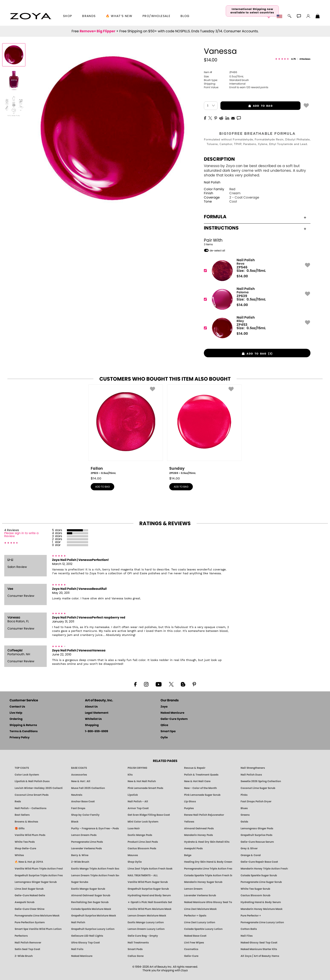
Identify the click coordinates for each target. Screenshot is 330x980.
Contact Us (17, 707)
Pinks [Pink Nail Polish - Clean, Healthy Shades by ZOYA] (244, 795)
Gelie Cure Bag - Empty (143, 936)
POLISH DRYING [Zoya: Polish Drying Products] (137, 768)
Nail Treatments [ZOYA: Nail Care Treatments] (138, 943)
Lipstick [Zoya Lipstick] (133, 795)
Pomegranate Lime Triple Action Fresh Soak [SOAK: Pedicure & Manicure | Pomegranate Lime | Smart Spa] (208, 869)
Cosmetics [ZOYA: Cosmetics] (191, 949)
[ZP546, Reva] (256, 271)
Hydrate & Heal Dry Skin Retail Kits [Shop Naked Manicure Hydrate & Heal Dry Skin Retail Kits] (207, 842)
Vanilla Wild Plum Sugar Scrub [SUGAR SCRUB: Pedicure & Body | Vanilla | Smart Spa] (148, 882)
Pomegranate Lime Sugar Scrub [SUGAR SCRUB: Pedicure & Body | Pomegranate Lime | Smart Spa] (261, 882)
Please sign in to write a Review (21, 535)
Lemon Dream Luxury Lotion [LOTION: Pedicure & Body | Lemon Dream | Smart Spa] (146, 929)
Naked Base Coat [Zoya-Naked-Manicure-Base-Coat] (195, 936)
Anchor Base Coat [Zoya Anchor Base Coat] (83, 801)
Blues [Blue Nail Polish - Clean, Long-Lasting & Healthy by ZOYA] (244, 808)
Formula (255, 217)
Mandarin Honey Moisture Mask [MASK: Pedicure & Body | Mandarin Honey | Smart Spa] (262, 909)
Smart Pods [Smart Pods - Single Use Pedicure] (135, 949)
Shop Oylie (135, 862)
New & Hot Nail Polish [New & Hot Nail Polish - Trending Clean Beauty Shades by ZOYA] (142, 781)
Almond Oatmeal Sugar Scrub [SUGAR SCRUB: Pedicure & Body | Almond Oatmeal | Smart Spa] (91, 895)
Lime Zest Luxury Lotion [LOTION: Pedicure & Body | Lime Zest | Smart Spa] (200, 922)
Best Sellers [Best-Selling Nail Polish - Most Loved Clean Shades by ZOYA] (22, 815)
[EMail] (233, 118)
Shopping (92, 725)
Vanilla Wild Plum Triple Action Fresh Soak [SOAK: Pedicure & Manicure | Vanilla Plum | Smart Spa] (39, 869)
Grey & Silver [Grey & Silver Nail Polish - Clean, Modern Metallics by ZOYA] (249, 848)
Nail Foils (77, 949)
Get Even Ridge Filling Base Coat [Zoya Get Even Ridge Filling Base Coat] (149, 815)
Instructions (255, 228)
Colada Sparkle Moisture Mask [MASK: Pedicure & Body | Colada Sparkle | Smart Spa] (91, 909)
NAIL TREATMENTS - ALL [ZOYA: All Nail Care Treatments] (143, 875)
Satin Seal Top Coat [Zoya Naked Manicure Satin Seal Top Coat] (27, 949)
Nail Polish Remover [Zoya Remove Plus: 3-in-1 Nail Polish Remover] (28, 943)
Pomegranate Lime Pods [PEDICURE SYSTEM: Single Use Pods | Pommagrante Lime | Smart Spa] (87, 842)
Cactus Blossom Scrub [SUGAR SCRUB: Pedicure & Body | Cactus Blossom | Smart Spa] (255, 895)
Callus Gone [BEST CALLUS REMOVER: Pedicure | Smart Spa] (136, 956)
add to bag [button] (246, 106)
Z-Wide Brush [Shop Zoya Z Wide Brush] (80, 862)
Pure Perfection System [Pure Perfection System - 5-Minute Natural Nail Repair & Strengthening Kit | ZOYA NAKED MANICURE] (30, 922)
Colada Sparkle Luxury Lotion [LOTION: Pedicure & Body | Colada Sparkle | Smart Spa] (203, 929)
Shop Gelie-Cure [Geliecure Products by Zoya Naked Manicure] (25, 848)
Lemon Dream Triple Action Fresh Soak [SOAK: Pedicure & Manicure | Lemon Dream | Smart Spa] (95, 875)
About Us (91, 707)
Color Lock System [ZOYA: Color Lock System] (27, 775)
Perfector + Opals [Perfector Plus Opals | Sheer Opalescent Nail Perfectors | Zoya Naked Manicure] (195, 916)
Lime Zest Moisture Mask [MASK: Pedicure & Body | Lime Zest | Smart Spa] (200, 909)
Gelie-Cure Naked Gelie (30, 895)
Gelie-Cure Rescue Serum (257, 842)
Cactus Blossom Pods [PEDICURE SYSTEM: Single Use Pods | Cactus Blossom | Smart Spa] (142, 848)
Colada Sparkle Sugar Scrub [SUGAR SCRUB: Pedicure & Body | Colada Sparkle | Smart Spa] (259, 875)
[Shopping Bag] (318, 17)
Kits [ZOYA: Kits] (130, 775)
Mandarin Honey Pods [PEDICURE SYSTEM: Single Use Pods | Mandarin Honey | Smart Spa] (199, 835)
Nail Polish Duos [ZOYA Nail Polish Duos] (251, 775)
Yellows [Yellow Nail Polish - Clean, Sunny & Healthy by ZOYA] (189, 822)
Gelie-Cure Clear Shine (30, 909)
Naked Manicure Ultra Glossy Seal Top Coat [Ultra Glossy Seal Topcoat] (208, 902)
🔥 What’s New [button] (119, 16)
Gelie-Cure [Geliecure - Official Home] (191, 956)
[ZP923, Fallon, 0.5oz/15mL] (126, 430)
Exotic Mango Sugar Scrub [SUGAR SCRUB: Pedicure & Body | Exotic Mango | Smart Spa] (88, 889)
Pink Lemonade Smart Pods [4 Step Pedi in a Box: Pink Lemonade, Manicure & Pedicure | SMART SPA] (145, 788)
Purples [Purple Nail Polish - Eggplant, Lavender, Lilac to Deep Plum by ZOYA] (189, 808)
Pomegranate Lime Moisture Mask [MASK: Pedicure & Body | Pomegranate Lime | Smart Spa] (37, 916)
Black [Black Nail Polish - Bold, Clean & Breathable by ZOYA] (75, 822)
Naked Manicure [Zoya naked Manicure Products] (82, 956)
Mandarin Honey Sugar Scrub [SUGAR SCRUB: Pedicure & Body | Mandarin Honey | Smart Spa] (203, 882)
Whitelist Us (93, 719)
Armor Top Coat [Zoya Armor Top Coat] (138, 808)
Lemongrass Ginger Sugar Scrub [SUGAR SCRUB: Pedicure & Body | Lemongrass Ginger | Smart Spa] (36, 882)
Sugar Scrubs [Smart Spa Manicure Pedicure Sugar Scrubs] (80, 882)
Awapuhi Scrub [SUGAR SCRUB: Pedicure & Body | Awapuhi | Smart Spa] (25, 902)
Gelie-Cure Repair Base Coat (259, 862)
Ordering (16, 719)
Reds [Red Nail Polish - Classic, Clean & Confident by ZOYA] (18, 801)
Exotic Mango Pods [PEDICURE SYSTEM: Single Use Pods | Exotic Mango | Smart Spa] (140, 835)
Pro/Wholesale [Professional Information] (156, 16)
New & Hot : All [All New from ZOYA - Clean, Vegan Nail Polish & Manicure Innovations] (81, 781)
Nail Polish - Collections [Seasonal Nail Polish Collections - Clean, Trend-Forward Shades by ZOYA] (31, 808)
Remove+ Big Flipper (97, 31)
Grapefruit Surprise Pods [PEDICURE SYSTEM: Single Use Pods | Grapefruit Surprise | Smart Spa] (257, 835)
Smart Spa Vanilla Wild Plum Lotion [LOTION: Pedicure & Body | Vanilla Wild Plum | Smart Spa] (38, 929)
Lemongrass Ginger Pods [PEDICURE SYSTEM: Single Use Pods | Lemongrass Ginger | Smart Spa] (257, 828)
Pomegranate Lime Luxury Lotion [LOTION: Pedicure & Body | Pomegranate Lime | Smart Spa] (262, 922)
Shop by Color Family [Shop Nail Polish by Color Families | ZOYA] (85, 815)
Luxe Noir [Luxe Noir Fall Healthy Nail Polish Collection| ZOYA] (134, 828)
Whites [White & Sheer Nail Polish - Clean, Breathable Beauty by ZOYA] (19, 855)
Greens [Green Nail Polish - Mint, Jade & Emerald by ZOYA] (245, 815)
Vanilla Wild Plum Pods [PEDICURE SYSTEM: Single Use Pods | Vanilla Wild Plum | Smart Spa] (30, 835)
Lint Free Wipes (194, 943)
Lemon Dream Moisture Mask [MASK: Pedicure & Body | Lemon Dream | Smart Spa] (147, 916)
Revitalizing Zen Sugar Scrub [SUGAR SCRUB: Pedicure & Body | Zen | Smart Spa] (90, 902)
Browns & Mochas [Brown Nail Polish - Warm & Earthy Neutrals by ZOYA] (26, 822)
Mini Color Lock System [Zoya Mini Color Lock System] (143, 822)
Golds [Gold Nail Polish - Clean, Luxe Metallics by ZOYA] (244, 822)
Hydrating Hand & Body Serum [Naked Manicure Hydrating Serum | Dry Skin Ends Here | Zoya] (261, 902)
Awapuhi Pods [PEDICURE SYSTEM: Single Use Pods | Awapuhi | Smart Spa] (193, 848)
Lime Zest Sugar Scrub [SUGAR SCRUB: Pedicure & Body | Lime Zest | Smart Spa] (29, 889)
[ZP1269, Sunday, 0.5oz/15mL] (204, 430)
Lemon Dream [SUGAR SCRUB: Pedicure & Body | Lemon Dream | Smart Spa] (193, 889)
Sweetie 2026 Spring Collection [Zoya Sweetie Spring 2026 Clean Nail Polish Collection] (261, 781)
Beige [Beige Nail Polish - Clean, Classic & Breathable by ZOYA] (188, 855)
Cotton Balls (249, 929)
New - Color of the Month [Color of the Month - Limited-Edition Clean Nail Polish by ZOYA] (200, 788)
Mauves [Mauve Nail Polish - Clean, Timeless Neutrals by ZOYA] (133, 855)
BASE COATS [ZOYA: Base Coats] (79, 768)
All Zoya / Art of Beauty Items (260, 956)
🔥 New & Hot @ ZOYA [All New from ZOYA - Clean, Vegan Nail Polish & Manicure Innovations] (29, 862)
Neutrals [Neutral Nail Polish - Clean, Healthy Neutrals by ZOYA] (77, 795)
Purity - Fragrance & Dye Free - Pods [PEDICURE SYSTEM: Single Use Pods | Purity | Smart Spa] (95, 828)
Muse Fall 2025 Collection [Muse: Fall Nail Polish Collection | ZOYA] (88, 788)
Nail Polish (212, 182)
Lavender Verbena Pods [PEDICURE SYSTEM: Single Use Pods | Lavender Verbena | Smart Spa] (87, 848)
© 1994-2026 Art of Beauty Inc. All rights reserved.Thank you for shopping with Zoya (165, 969)
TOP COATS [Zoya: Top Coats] (22, 768)
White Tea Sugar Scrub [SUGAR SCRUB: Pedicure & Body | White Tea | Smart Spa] (255, 889)
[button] (31, 16)
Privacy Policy (20, 738)
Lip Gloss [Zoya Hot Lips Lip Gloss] (190, 801)
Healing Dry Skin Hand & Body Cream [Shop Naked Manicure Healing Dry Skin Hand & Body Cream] (208, 862)
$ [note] (242, 276)
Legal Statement (97, 713)
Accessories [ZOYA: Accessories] (79, 775)
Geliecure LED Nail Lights (87, 936)
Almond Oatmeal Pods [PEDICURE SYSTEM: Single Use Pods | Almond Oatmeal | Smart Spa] (199, 828)
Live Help (16, 713)
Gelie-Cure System (174, 719)
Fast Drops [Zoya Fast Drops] (78, 808)
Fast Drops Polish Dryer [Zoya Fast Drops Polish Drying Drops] (256, 801)
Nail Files (247, 936)
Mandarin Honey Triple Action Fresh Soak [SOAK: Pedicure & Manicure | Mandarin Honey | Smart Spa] (265, 869)
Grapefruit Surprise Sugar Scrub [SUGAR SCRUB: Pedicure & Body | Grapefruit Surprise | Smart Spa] (148, 889)
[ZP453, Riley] (256, 328)
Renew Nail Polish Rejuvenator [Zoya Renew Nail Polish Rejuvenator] (204, 815)
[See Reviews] (293, 59)
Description (219, 159)
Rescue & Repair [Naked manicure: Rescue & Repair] (195, 768)
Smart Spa (168, 731)
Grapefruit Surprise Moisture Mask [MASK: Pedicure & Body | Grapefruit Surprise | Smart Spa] (94, 916)
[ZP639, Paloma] (256, 299)
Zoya (164, 707)
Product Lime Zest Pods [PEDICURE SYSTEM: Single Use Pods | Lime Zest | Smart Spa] (143, 842)
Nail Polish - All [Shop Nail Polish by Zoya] (138, 801)
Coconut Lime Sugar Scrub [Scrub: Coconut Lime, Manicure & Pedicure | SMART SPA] (258, 788)
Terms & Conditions (24, 731)
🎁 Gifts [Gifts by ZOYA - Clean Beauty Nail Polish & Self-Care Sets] (20, 828)
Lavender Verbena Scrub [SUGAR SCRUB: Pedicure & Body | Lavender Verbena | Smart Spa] (200, 895)
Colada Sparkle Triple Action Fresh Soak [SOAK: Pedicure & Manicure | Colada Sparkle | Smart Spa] (208, 875)
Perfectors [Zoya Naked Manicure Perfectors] (21, 936)
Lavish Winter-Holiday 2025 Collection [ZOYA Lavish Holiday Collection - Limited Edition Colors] (39, 788)
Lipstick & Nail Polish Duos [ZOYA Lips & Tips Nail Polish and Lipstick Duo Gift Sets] (32, 781)
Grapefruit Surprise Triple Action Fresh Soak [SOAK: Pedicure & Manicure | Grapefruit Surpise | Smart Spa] (39, 875)
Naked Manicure (172, 713)
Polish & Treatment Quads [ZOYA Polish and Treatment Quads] (201, 775)
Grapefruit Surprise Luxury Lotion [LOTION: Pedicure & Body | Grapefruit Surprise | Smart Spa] (93, 929)
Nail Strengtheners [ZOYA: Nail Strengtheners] (253, 768)
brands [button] (89, 16)
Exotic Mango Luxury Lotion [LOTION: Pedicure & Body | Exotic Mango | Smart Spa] (146, 922)
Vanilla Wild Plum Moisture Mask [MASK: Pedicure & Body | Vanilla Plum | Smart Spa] (149, 909)
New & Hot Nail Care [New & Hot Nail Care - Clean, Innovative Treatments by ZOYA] (197, 781)
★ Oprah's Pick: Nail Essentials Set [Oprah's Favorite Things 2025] (150, 902)
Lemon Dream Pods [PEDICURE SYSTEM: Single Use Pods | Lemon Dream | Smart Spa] (84, 835)
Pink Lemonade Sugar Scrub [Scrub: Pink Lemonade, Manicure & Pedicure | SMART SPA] (202, 795)
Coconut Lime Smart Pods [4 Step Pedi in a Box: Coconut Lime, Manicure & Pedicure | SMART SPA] (32, 795)
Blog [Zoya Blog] (185, 16)
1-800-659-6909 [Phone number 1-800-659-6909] (97, 731)
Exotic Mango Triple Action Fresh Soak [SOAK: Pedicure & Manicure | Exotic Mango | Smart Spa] (95, 869)
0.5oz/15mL (224, 77)
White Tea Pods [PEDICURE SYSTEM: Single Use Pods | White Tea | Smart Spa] (25, 842)
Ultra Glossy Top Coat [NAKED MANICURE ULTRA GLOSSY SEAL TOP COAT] (85, 943)
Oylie (164, 738)
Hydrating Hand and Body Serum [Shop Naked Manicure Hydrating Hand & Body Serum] (149, 895)
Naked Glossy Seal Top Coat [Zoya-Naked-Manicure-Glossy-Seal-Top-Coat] (259, 943)
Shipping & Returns (23, 725)
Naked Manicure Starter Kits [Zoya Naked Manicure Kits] (259, 949)
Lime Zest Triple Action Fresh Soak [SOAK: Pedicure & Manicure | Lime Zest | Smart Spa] (150, 869)
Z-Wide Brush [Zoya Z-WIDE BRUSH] (24, 956)
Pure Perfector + (251, 916)
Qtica (164, 725)
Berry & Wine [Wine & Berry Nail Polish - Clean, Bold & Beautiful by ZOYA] (80, 855)
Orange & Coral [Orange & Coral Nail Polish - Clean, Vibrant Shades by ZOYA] (251, 855)
